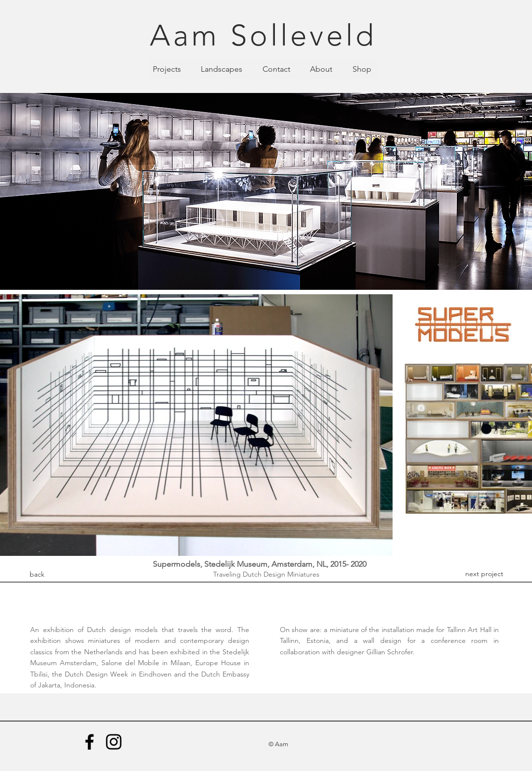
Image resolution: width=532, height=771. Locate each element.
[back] (37, 574)
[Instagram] (114, 742)
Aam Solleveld (263, 35)
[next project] (484, 574)
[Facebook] (89, 742)
